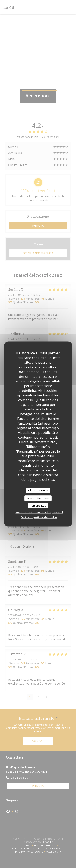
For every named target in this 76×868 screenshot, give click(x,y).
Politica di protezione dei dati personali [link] (40, 512)
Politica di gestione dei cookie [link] (39, 517)
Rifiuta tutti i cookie (38, 498)
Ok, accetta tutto (38, 490)
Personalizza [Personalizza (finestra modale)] (38, 505)
